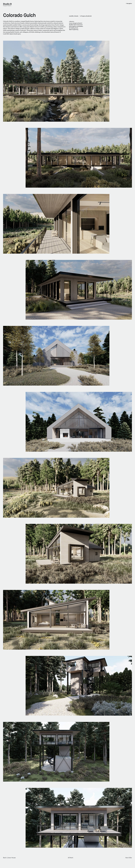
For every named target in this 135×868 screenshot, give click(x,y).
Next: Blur (129, 858)
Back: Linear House (9, 858)
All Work (71, 858)
